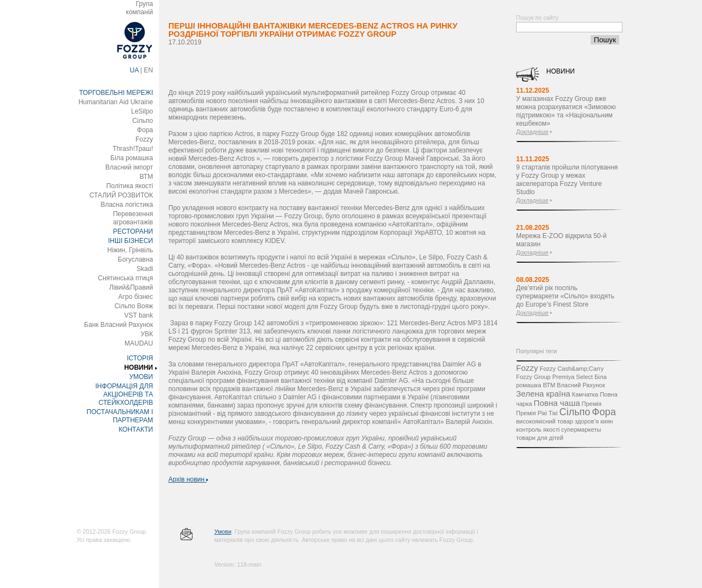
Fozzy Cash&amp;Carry (572, 369)
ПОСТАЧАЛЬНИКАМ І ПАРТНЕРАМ (120, 416)
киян (607, 421)
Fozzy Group (533, 377)
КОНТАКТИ (136, 429)
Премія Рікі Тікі (537, 413)
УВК (147, 334)
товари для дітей (540, 438)
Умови (223, 532)
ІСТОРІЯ (140, 358)
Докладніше (532, 132)
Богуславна (135, 259)
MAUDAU (139, 343)
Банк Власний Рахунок (118, 325)
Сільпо (143, 121)
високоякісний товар (545, 421)
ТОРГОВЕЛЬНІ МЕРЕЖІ (116, 93)
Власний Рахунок (581, 385)
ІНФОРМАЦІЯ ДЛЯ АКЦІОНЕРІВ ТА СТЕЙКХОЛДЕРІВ (124, 394)
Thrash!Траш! (133, 149)
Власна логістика (127, 205)
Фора (145, 130)
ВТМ (146, 177)
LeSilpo (142, 111)
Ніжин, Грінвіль (130, 250)
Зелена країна (543, 394)
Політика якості (130, 186)
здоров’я (587, 421)
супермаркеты (581, 429)
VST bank (139, 315)
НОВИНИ (138, 367)
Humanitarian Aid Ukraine (116, 102)
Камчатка (585, 394)
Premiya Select (573, 377)
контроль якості (538, 429)
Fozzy (144, 139)
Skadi (145, 269)
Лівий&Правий (131, 287)
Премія (592, 404)
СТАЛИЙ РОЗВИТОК (121, 195)
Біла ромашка (132, 158)
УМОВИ (141, 377)
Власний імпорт (129, 167)
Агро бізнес (136, 297)
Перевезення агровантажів (133, 218)
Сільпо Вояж (134, 306)
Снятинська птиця (126, 278)
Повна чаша (557, 403)
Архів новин (188, 479)
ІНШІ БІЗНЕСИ (131, 241)
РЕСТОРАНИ (133, 231)
